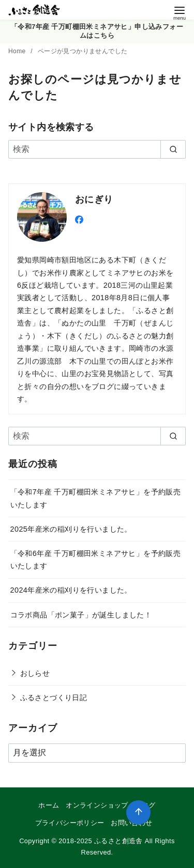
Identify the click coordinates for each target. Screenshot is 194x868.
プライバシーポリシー (70, 823)
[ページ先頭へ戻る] (138, 812)
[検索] (97, 149)
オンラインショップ (97, 805)
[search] (173, 149)
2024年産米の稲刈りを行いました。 (71, 590)
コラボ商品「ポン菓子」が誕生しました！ (81, 615)
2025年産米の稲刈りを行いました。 (71, 529)
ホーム (49, 805)
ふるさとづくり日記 (54, 698)
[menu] (180, 12)
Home (18, 51)
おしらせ (35, 673)
